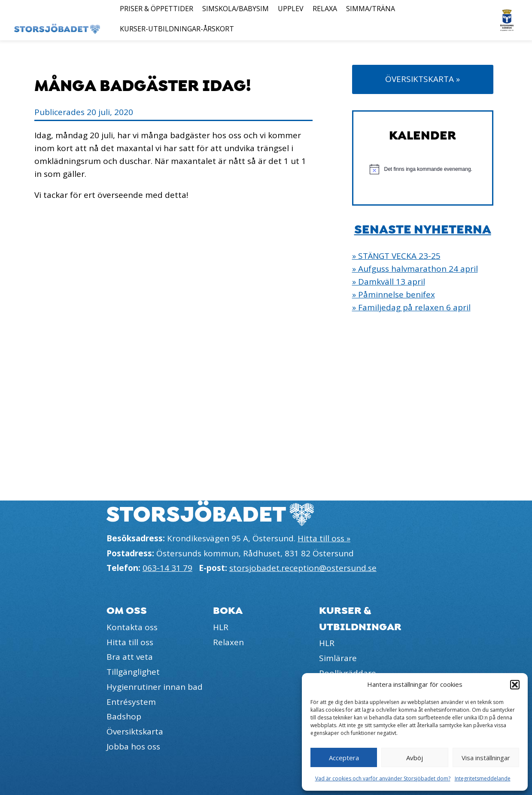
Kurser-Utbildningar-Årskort (177, 29)
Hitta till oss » (324, 538)
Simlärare (338, 658)
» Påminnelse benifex (394, 294)
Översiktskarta (135, 731)
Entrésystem (131, 702)
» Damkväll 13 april (389, 282)
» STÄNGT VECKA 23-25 (396, 256)
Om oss (127, 611)
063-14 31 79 (167, 568)
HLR (221, 627)
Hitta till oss (130, 642)
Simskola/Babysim (236, 9)
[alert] (423, 169)
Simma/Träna (371, 9)
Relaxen (228, 642)
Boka (228, 611)
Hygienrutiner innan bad (155, 687)
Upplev (291, 9)
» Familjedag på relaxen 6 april (411, 307)
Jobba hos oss (133, 746)
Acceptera (344, 758)
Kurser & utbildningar (360, 619)
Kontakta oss (132, 627)
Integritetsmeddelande (483, 778)
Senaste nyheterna (423, 230)
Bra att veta (130, 657)
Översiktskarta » (423, 79)
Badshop (124, 716)
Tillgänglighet (133, 672)
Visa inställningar (486, 758)
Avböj (415, 758)
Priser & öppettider (157, 9)
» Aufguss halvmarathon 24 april (415, 269)
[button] (515, 685)
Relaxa (325, 9)
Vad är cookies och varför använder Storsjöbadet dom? (383, 778)
